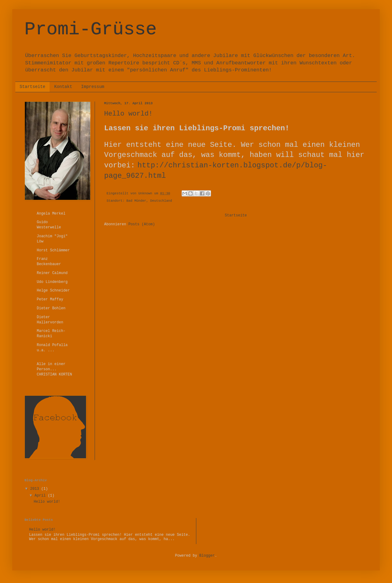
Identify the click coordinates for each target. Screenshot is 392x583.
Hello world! (128, 114)
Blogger (207, 556)
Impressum (93, 87)
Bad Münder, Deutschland (149, 201)
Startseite (32, 87)
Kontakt (63, 87)
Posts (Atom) (141, 224)
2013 (36, 489)
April (41, 496)
